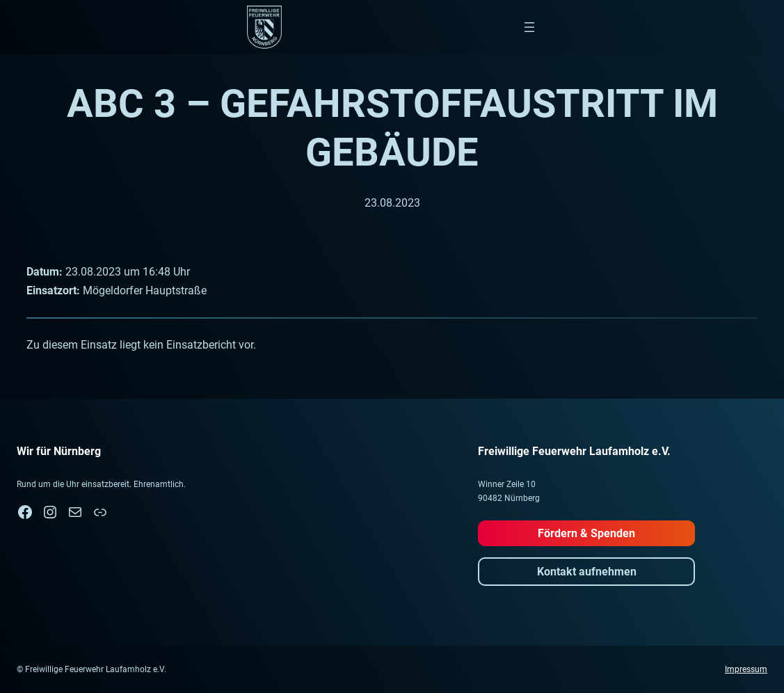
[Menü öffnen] (529, 27)
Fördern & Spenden (586, 533)
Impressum (746, 669)
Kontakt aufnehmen (587, 572)
